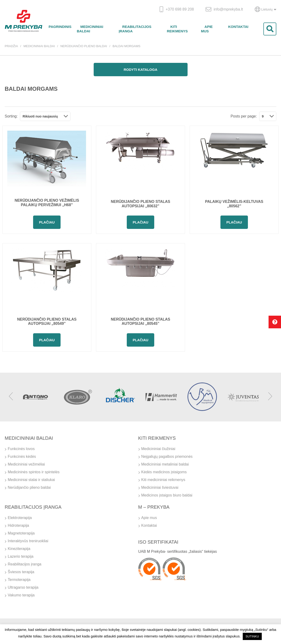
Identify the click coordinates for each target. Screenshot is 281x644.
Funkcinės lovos (21, 449)
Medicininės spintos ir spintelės (34, 472)
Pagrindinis (60, 27)
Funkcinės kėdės (22, 456)
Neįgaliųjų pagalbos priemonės (167, 456)
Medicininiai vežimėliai (26, 464)
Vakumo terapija (21, 595)
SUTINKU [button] (252, 636)
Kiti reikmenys (177, 29)
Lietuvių (266, 9)
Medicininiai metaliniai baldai (165, 464)
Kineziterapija (19, 549)
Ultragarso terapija (23, 587)
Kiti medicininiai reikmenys (163, 480)
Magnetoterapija (21, 533)
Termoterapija (19, 580)
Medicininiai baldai (90, 29)
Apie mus (207, 29)
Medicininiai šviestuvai (160, 487)
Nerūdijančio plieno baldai (84, 46)
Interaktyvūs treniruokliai (28, 541)
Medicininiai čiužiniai (158, 449)
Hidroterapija (18, 525)
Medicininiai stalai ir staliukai (31, 480)
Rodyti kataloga (141, 70)
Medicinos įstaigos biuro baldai (167, 495)
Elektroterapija (20, 518)
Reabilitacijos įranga (135, 29)
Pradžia (11, 46)
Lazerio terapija (21, 556)
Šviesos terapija (21, 572)
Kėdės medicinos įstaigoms (164, 472)
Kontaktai (238, 27)
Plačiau (47, 222)
